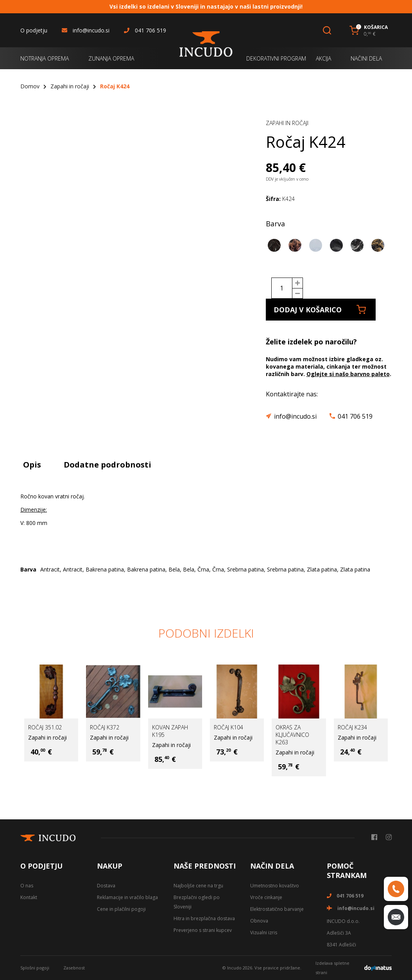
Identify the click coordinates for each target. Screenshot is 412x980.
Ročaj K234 (352, 727)
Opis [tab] (32, 465)
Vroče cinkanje (266, 897)
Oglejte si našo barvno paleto (348, 374)
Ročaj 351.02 (45, 727)
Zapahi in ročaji (70, 86)
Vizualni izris (264, 933)
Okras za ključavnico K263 (292, 735)
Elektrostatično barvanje (277, 909)
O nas (27, 886)
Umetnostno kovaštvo (275, 886)
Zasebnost (74, 968)
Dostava (106, 886)
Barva (275, 224)
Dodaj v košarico (320, 310)
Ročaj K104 (228, 727)
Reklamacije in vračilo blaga (127, 897)
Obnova (259, 921)
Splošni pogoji (35, 968)
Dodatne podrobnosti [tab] (107, 465)
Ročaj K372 (105, 727)
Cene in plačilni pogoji (121, 909)
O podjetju (34, 30)
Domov (30, 86)
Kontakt (29, 897)
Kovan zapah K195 (170, 731)
